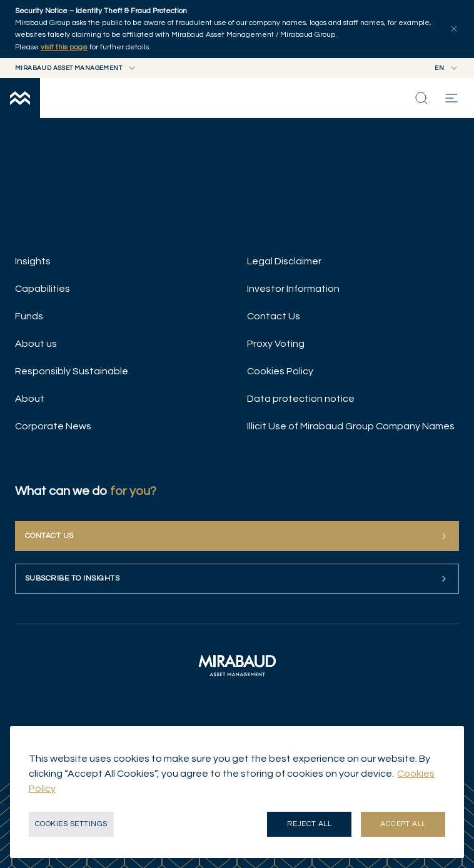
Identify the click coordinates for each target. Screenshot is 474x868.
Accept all (403, 824)
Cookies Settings (71, 824)
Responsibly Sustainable (72, 371)
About (30, 399)
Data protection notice (301, 399)
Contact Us (274, 316)
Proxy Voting (276, 344)
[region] (237, 792)
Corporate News (53, 426)
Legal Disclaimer (284, 261)
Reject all (310, 824)
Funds (29, 316)
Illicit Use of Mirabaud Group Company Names (351, 426)
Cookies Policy (280, 371)
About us (36, 344)
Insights (33, 261)
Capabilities (43, 289)
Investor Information (293, 289)
